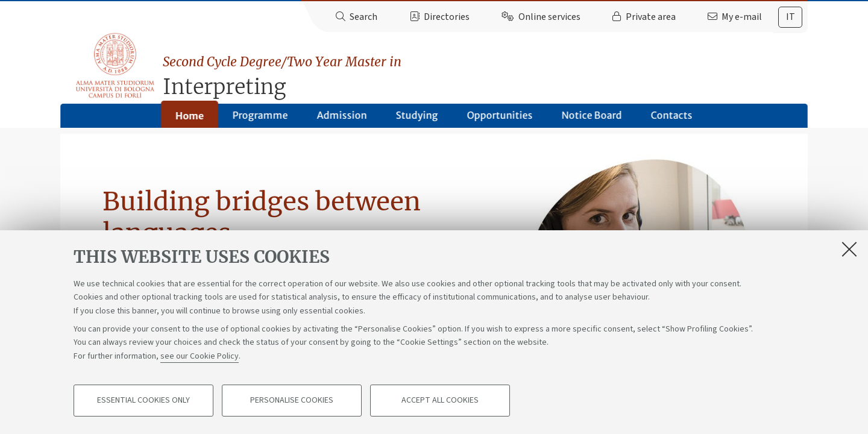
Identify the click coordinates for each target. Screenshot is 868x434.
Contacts (672, 119)
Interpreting (487, 71)
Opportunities (500, 119)
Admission (342, 119)
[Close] (849, 250)
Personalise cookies (292, 401)
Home (190, 120)
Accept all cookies (440, 401)
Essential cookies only (143, 401)
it (791, 17)
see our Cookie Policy (200, 357)
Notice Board (592, 119)
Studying (417, 119)
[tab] (790, 17)
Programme (260, 119)
